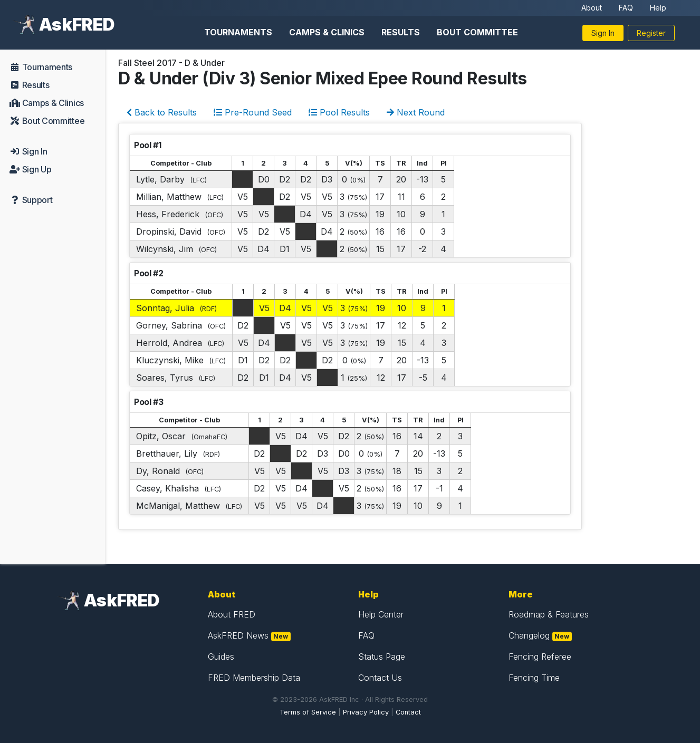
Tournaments (238, 32)
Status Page (382, 657)
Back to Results (162, 112)
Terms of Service (308, 712)
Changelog (529, 635)
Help (658, 8)
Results (401, 32)
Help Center (381, 614)
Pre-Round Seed (253, 112)
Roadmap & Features (549, 614)
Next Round (416, 112)
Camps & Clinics (327, 32)
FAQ (626, 8)
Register (651, 33)
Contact (408, 712)
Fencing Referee (540, 657)
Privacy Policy (366, 712)
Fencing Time (534, 678)
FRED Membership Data (254, 678)
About (592, 8)
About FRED (232, 614)
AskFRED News (238, 635)
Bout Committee (477, 32)
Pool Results (339, 112)
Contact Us (380, 678)
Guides (221, 657)
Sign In (603, 33)
